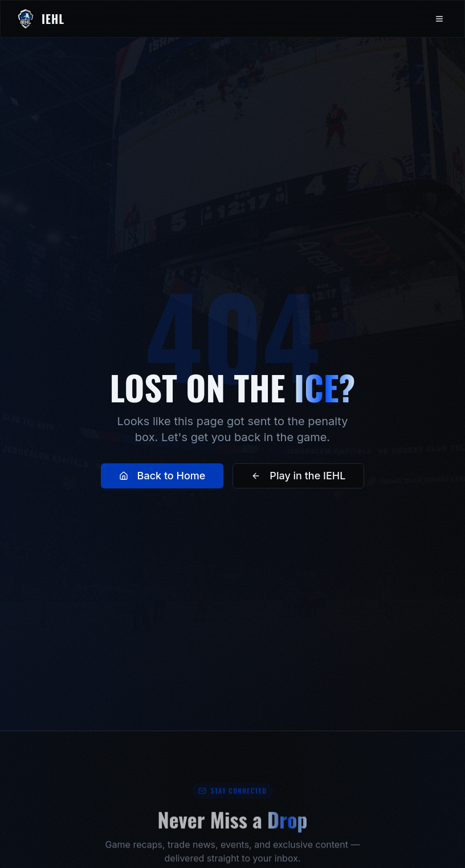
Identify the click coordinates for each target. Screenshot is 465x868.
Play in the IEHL (298, 478)
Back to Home (162, 478)
